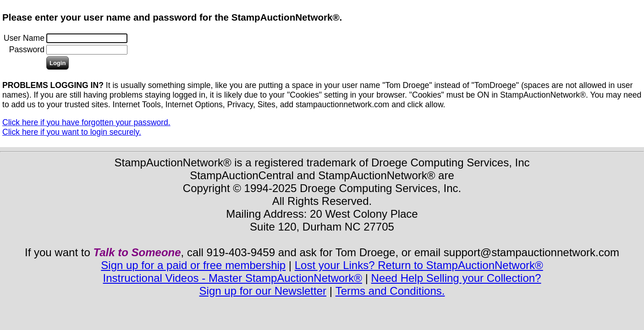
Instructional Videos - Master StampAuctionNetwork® (233, 278)
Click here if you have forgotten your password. (86, 122)
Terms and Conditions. (390, 291)
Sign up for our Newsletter (263, 291)
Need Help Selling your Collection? (456, 278)
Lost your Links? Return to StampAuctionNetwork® (419, 265)
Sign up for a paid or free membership (193, 265)
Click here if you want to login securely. (72, 132)
